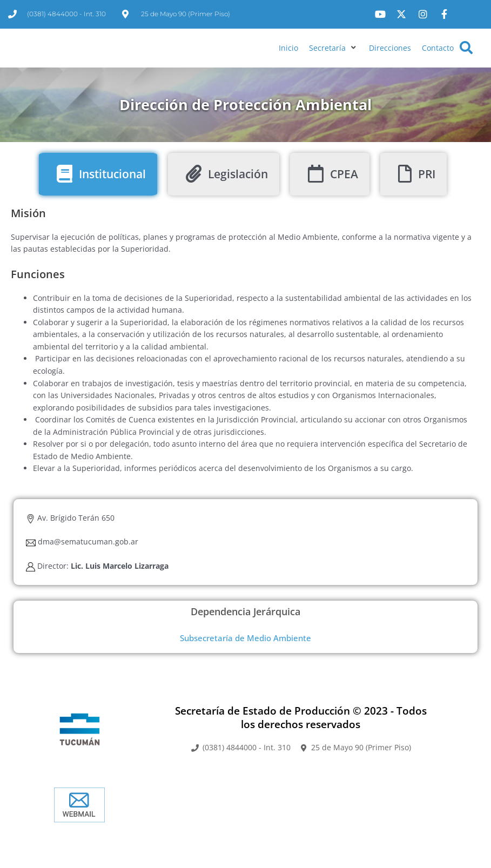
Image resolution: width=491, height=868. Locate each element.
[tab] (98, 209)
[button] (334, 66)
